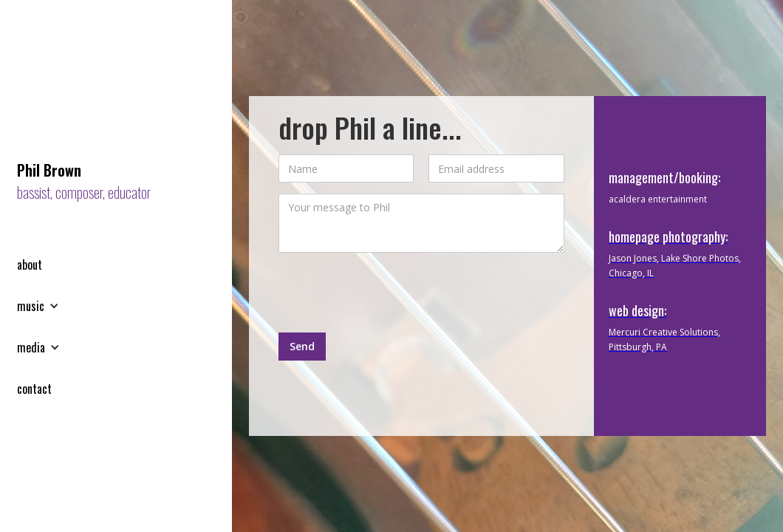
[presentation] (391, 293)
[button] (45, 306)
